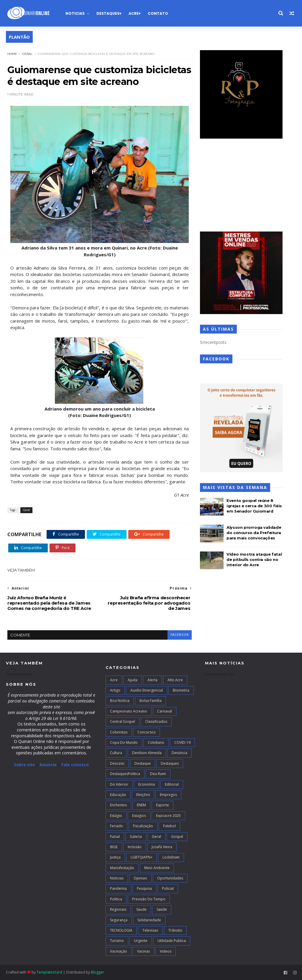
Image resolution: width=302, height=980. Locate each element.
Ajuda (133, 680)
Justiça (115, 857)
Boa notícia (120, 701)
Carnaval (165, 711)
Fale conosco (75, 765)
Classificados (156, 722)
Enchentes (118, 805)
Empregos (168, 795)
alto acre (175, 680)
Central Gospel (123, 722)
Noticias (75, 13)
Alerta (152, 680)
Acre (134, 13)
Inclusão (135, 847)
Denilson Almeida (147, 753)
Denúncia (179, 753)
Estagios (139, 816)
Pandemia (118, 888)
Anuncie (49, 765)
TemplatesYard (49, 972)
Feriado (116, 826)
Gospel (177, 837)
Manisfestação (122, 868)
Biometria (181, 690)
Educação (118, 795)
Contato (158, 13)
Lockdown (171, 857)
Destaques (108, 13)
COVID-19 (182, 742)
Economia (147, 784)
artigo (115, 690)
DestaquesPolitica (125, 774)
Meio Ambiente (157, 868)
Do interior (119, 784)
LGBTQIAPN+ (142, 857)
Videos (166, 951)
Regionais (118, 909)
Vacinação (119, 951)
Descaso (117, 763)
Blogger (97, 972)
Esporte (163, 805)
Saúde (162, 909)
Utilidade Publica (172, 941)
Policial (168, 888)
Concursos (146, 732)
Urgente (141, 941)
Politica (116, 899)
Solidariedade (149, 920)
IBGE (114, 847)
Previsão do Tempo (149, 899)
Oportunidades (170, 878)
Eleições (143, 795)
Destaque (143, 763)
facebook (180, 635)
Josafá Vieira (162, 847)
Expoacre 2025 (168, 816)
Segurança (119, 920)
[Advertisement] (241, 186)
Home (12, 54)
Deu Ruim (158, 774)
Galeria (136, 837)
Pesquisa (144, 888)
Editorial (172, 784)
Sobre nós (24, 765)
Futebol (169, 826)
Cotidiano (156, 742)
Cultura (116, 753)
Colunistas (119, 732)
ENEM (141, 805)
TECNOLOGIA (121, 930)
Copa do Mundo (124, 742)
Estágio (116, 816)
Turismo (117, 941)
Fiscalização (143, 826)
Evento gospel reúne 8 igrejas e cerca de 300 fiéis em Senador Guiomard (254, 506)
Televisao (150, 930)
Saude (141, 909)
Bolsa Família (151, 701)
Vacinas (143, 951)
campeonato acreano (129, 711)
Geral (27, 54)
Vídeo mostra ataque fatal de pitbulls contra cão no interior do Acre (254, 559)
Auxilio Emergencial (147, 690)
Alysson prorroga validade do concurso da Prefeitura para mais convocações (254, 533)
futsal (115, 837)
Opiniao (140, 878)
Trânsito (175, 930)
